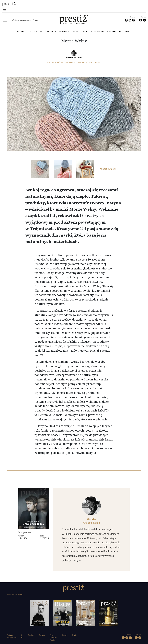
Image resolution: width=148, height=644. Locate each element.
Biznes (21, 31)
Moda (85, 62)
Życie (85, 31)
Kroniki (112, 31)
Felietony (125, 31)
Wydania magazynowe (21, 20)
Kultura (32, 31)
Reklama (42, 635)
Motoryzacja (48, 31)
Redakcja (31, 635)
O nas (35, 20)
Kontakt (65, 635)
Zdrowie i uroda (69, 31)
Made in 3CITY (95, 62)
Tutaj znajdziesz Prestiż (53, 638)
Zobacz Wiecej (108, 169)
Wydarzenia (97, 31)
